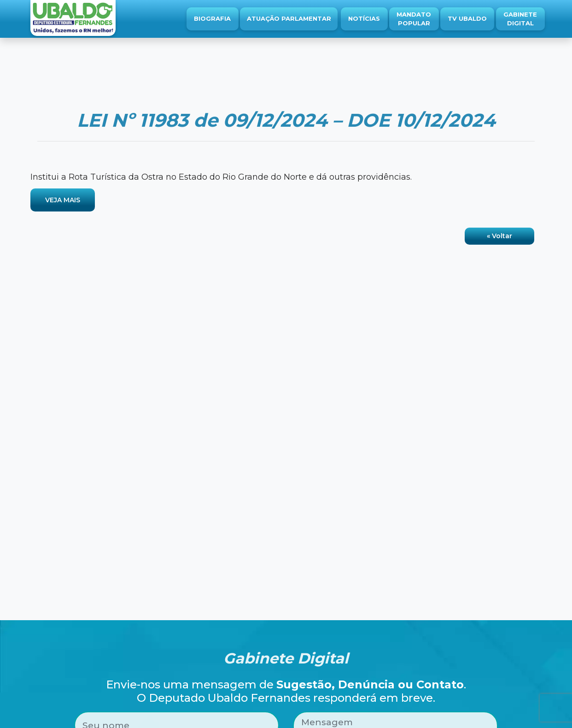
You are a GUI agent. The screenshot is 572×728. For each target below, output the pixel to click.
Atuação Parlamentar (289, 18)
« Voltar (499, 236)
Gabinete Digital (520, 19)
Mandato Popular (414, 19)
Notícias (364, 18)
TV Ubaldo (467, 18)
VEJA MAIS (63, 200)
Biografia (212, 18)
